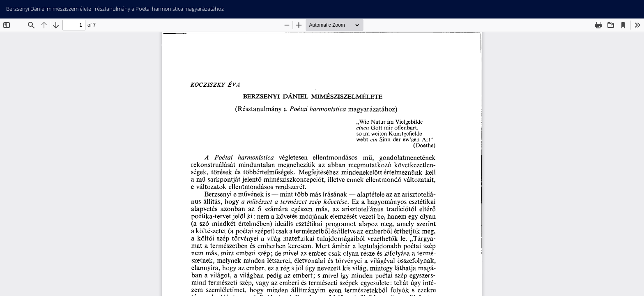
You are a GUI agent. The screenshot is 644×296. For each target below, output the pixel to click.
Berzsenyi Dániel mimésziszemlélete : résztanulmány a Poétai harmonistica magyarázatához (115, 9)
